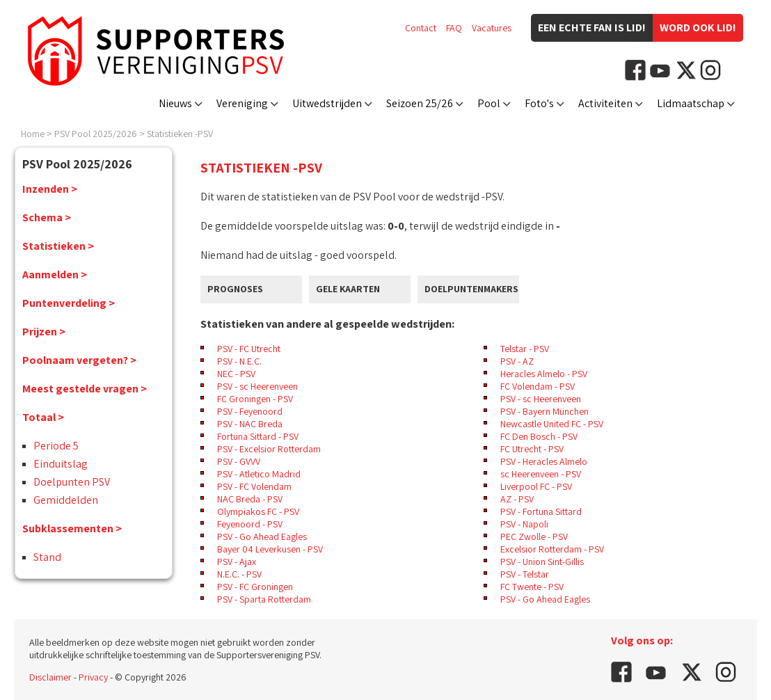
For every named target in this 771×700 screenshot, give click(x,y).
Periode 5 (56, 446)
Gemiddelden (66, 500)
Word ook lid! (698, 27)
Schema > (47, 217)
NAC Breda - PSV (250, 499)
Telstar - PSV (525, 349)
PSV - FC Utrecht (249, 349)
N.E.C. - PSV (239, 574)
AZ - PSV (517, 499)
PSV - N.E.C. (239, 361)
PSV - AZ (517, 361)
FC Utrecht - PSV (532, 449)
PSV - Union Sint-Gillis (542, 562)
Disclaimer (50, 677)
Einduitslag (61, 464)
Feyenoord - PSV (250, 524)
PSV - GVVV (239, 461)
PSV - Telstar (525, 574)
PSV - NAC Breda (250, 424)
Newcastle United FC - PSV (552, 424)
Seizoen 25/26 (420, 103)
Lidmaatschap (691, 103)
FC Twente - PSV (532, 587)
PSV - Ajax (237, 562)
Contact (421, 28)
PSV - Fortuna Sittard (541, 511)
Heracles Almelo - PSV (544, 374)
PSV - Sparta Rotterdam (264, 599)
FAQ (454, 28)
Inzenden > (50, 189)
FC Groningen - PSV (255, 399)
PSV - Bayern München (545, 411)
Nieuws (175, 103)
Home (33, 134)
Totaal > (43, 417)
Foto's (539, 103)
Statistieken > (58, 246)
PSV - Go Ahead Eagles (262, 536)
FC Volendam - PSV (538, 386)
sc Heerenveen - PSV (541, 474)
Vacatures (492, 28)
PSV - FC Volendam (254, 486)
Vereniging (242, 103)
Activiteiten (605, 103)
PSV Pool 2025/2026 (96, 134)
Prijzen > (44, 332)
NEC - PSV (236, 374)
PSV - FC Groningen (255, 587)
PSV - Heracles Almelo (544, 461)
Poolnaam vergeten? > (79, 360)
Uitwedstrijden (327, 103)
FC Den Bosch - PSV (539, 436)
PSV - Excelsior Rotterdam (269, 449)
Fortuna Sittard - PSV (258, 436)
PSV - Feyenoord (250, 411)
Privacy (93, 677)
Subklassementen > (72, 528)
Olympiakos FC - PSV (258, 511)
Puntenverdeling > (69, 303)
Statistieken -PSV (180, 134)
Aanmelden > (55, 275)
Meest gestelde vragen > (85, 389)
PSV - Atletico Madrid (259, 474)
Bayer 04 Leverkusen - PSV (270, 549)
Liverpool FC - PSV (536, 486)
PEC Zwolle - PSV (534, 536)
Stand (47, 557)
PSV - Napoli (524, 524)
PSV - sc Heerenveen (257, 386)
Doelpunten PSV (72, 482)
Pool (489, 103)
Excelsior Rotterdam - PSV (552, 549)
